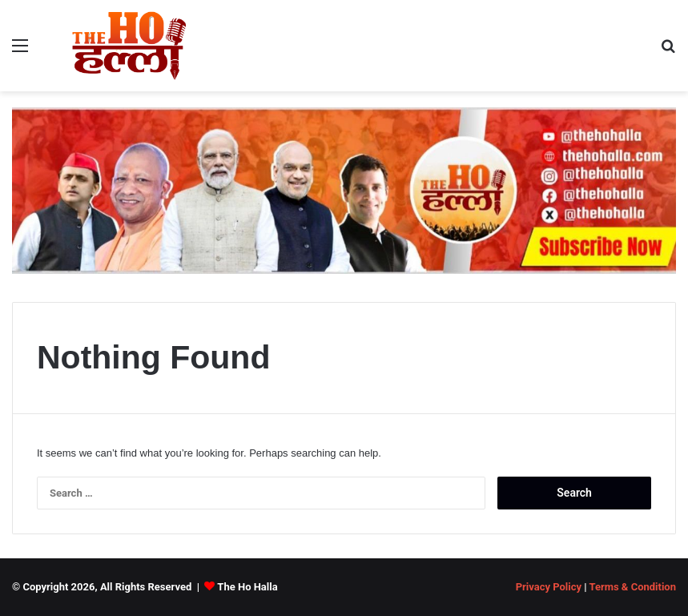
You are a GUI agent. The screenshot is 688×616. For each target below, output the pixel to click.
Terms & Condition (632, 587)
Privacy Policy (549, 587)
